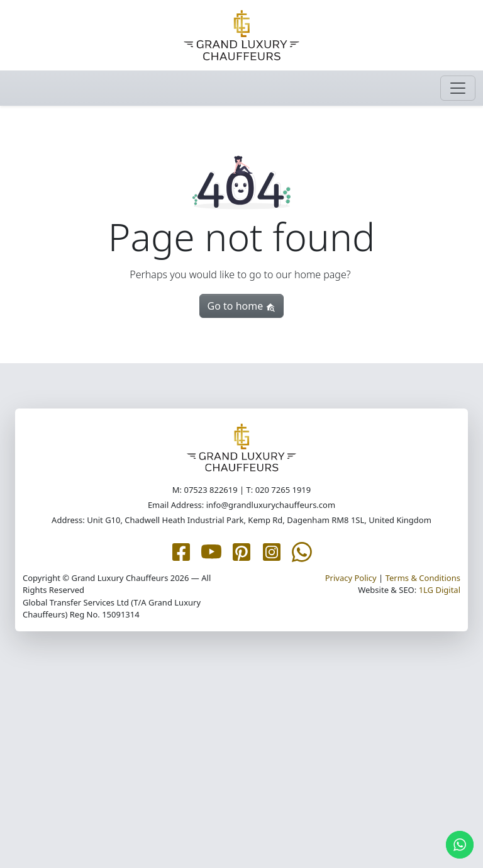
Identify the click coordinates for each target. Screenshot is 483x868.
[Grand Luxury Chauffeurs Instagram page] (272, 551)
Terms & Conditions (423, 578)
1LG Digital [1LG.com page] (440, 590)
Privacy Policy (351, 578)
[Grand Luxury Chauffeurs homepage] (241, 35)
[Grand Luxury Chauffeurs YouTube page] (211, 551)
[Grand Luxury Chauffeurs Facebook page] (181, 551)
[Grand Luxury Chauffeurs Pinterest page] (241, 551)
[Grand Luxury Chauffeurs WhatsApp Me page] (302, 551)
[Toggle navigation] (458, 88)
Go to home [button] (242, 306)
